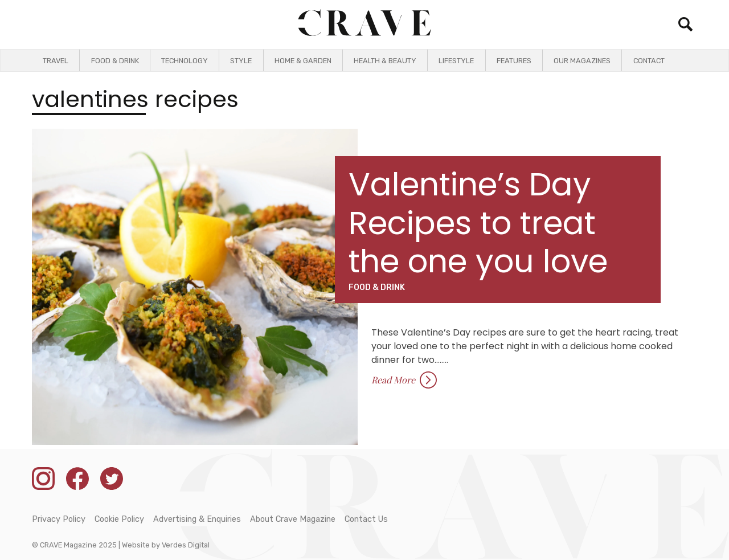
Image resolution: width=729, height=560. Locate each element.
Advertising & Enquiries (197, 519)
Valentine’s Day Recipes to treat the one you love (478, 222)
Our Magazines (582, 61)
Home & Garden (303, 61)
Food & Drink (115, 61)
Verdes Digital (186, 545)
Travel (56, 61)
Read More (404, 380)
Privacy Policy (59, 519)
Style (241, 61)
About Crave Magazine (293, 519)
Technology (185, 61)
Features (514, 61)
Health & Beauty (385, 61)
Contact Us (366, 519)
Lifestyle (456, 61)
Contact (649, 61)
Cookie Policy (119, 519)
